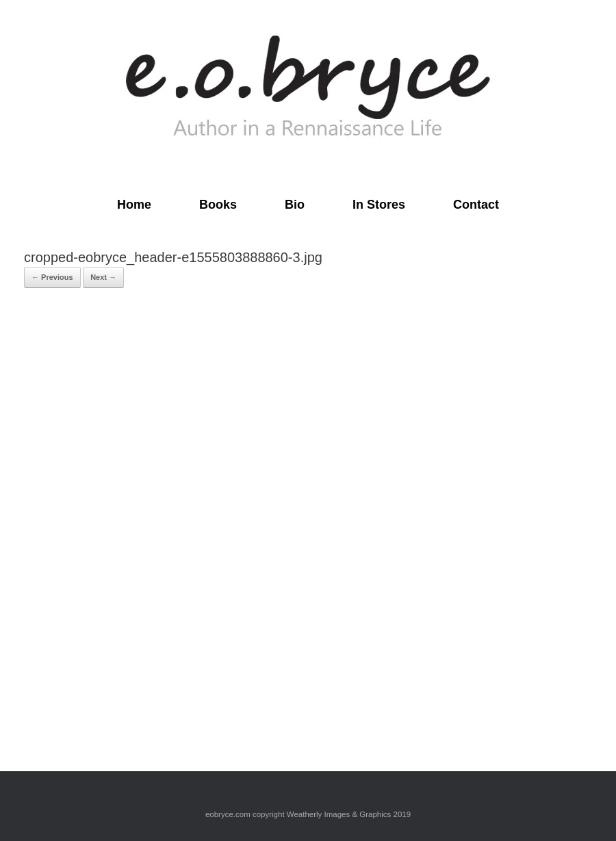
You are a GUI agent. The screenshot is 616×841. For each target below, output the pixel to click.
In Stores (379, 205)
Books (218, 205)
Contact (476, 205)
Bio (295, 205)
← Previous (52, 277)
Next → (103, 277)
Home (134, 205)
